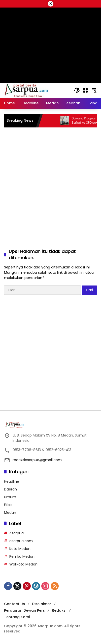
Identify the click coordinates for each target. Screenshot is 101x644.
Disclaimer (42, 604)
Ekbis (8, 505)
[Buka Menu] (85, 90)
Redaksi (59, 610)
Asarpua (16, 533)
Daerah (10, 489)
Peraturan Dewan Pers (24, 610)
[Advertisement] (51, 183)
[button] (77, 90)
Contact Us (14, 604)
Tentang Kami (17, 617)
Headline (12, 481)
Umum (10, 497)
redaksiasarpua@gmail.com (37, 460)
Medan (10, 513)
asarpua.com (21, 541)
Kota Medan (20, 549)
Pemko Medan (22, 556)
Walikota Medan (23, 564)
